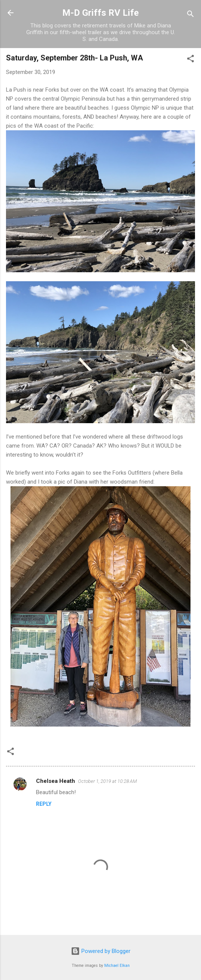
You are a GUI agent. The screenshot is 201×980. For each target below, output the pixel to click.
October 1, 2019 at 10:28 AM (107, 781)
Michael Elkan (117, 966)
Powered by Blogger (101, 951)
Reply (44, 804)
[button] (190, 60)
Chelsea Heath (55, 781)
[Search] (190, 15)
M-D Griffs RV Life (100, 13)
